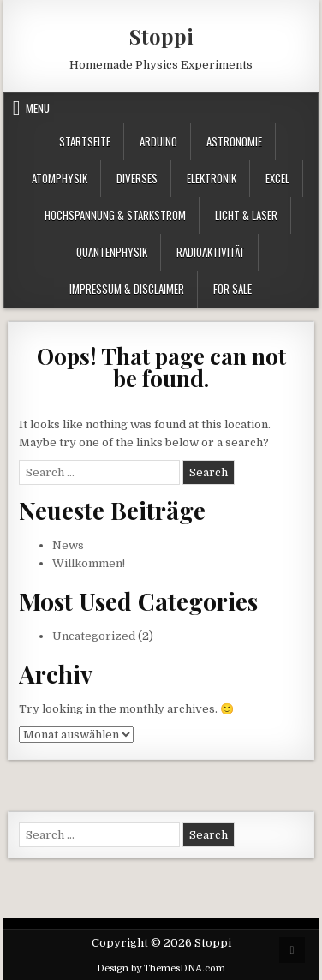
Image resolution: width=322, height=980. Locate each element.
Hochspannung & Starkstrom (115, 215)
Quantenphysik (112, 252)
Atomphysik (60, 178)
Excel (277, 178)
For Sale (233, 289)
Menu (38, 108)
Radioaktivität (211, 252)
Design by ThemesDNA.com (161, 968)
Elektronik (212, 178)
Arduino (158, 141)
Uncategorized (94, 636)
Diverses (137, 178)
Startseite (85, 141)
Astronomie (234, 141)
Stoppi (161, 36)
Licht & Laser (246, 215)
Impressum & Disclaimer (127, 289)
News (68, 545)
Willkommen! (89, 563)
